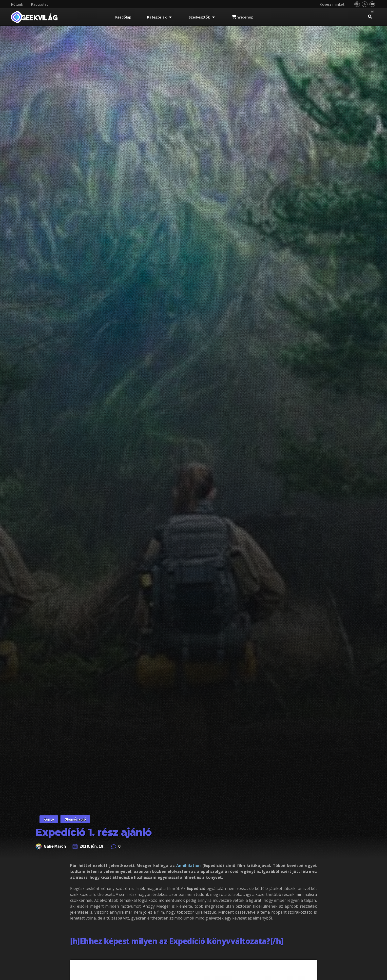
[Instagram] (372, 12)
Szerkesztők (202, 17)
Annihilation (188, 865)
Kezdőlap (123, 17)
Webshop (243, 17)
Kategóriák (159, 17)
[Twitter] (365, 4)
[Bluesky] (357, 4)
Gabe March (55, 846)
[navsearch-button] (370, 17)
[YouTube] (372, 4)
